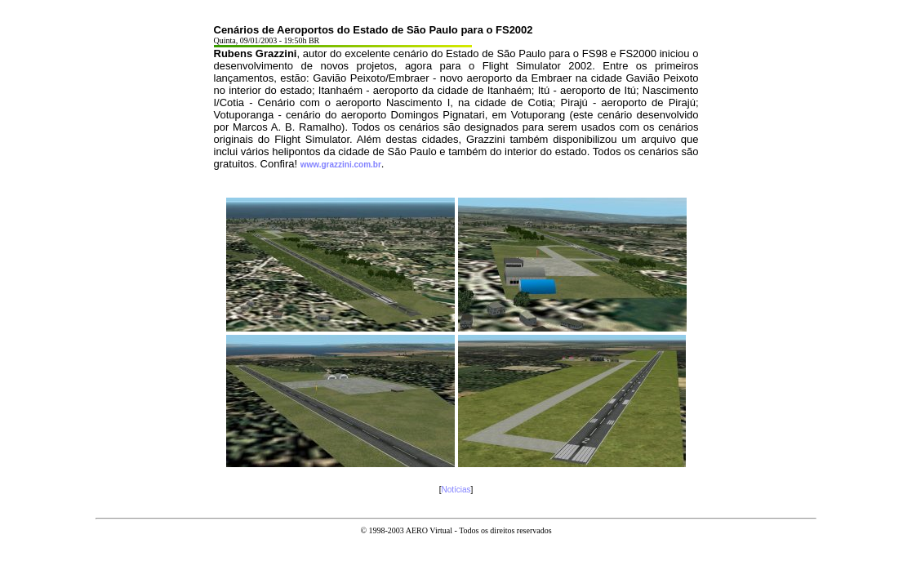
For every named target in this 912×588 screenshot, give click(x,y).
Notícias (456, 490)
